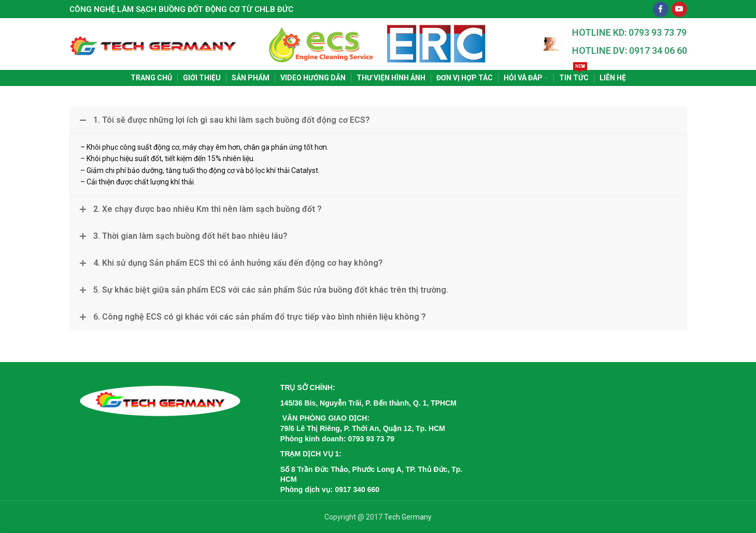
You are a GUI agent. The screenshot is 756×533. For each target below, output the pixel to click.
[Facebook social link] (661, 9)
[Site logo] (154, 44)
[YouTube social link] (679, 9)
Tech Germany (408, 517)
